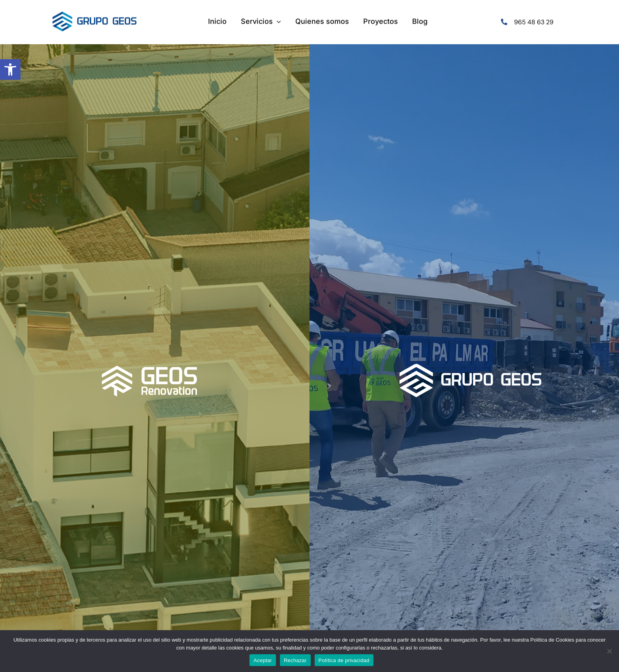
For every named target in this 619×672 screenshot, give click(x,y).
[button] (10, 69)
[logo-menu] (95, 15)
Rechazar (295, 660)
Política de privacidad (344, 660)
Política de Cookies (552, 640)
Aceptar (263, 660)
